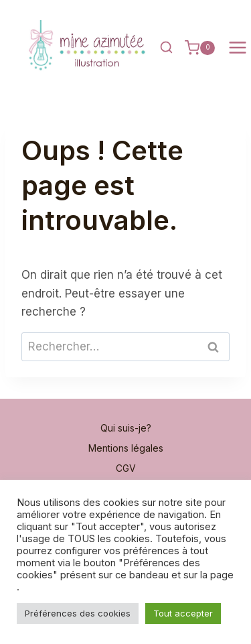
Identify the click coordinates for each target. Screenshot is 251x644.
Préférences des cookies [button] (78, 613)
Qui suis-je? (126, 428)
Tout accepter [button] (183, 613)
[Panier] (200, 48)
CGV (126, 468)
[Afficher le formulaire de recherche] (166, 48)
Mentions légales (126, 448)
